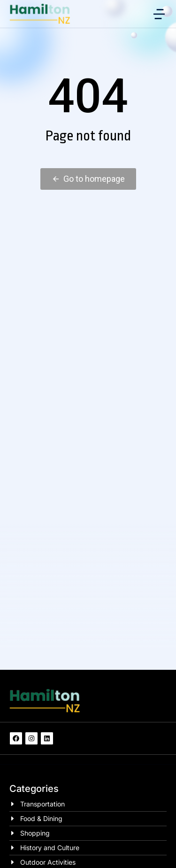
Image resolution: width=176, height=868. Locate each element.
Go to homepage (88, 179)
